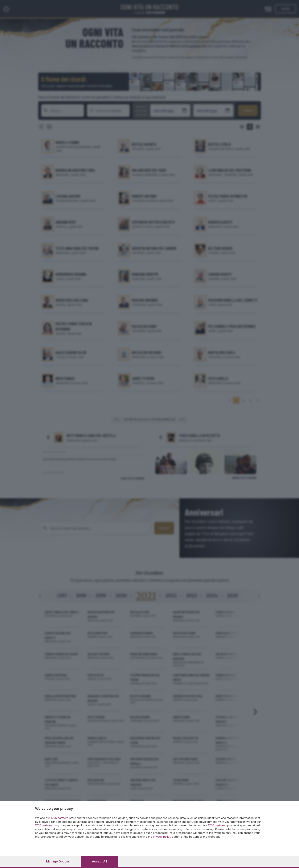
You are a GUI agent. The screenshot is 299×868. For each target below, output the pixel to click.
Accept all (99, 861)
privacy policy (162, 837)
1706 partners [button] (60, 818)
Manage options (58, 861)
